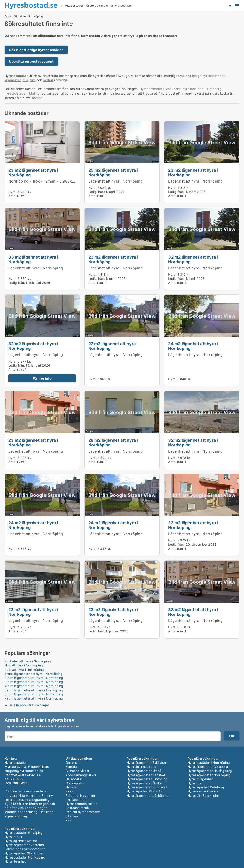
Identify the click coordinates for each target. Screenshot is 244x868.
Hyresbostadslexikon (81, 804)
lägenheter (13, 80)
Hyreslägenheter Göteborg (208, 767)
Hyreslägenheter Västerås (24, 845)
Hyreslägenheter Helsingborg (210, 771)
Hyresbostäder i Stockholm (160, 89)
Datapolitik (74, 779)
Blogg (70, 791)
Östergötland (13, 16)
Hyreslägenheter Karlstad (146, 775)
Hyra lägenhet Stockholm (24, 853)
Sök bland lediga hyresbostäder (36, 50)
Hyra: (13, 192)
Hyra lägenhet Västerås (144, 791)
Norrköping (35, 17)
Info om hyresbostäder (83, 812)
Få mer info (42, 378)
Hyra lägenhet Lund (142, 767)
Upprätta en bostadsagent (31, 61)
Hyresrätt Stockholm (203, 796)
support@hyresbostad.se (24, 771)
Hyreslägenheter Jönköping (148, 796)
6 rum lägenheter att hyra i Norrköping (34, 694)
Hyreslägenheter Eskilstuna (147, 762)
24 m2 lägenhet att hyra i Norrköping (193, 346)
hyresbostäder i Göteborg (202, 89)
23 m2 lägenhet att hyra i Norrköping (33, 172)
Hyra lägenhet (15, 861)
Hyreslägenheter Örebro (145, 783)
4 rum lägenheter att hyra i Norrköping (34, 686)
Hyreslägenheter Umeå (144, 771)
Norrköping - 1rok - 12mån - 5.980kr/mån (45, 181)
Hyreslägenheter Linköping (147, 779)
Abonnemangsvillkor (81, 775)
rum (33, 80)
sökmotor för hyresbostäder (114, 6)
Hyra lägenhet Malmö (21, 841)
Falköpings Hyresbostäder (25, 849)
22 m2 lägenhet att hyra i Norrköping (33, 612)
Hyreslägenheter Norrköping (209, 775)
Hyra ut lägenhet (200, 779)
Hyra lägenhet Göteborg (206, 787)
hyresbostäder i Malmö (22, 93)
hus (25, 80)
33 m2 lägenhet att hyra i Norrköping (33, 259)
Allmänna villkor (77, 771)
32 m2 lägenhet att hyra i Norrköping (193, 259)
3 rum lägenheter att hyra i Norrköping (34, 682)
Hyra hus (194, 783)
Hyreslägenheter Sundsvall (147, 787)
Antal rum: (16, 196)
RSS (69, 820)
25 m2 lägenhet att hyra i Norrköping (113, 172)
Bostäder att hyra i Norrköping (28, 661)
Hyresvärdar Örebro (203, 791)
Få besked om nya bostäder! (230, 5)
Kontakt (71, 767)
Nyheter (72, 787)
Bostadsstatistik (78, 808)
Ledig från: (97, 192)
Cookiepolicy (75, 783)
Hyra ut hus (13, 837)
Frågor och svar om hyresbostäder (80, 798)
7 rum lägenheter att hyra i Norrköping (34, 698)
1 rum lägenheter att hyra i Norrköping (34, 674)
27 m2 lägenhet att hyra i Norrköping (113, 346)
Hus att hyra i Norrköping (24, 665)
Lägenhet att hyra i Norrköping (116, 181)
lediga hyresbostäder (208, 76)
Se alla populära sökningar (29, 705)
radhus (48, 80)
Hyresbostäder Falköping (24, 833)
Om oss (71, 762)
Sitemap (72, 816)
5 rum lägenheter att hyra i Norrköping (34, 690)
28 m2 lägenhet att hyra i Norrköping (113, 442)
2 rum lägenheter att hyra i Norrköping (34, 678)
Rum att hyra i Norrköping (24, 670)
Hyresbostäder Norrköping (25, 857)
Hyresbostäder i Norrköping (209, 762)
